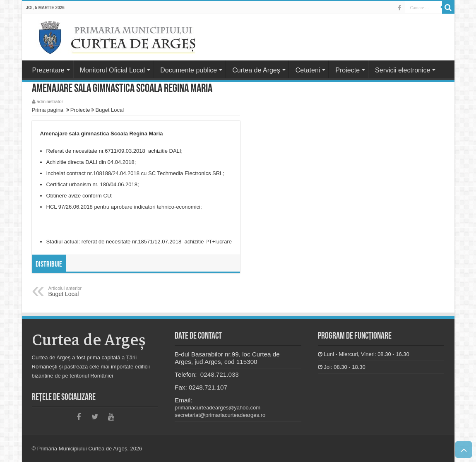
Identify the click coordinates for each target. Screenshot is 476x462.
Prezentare (48, 70)
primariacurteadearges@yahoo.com (218, 408)
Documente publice (189, 70)
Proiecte (347, 70)
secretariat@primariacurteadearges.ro (220, 415)
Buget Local (109, 110)
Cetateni (308, 70)
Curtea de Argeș (256, 70)
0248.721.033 (219, 374)
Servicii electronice (403, 70)
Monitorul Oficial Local (112, 70)
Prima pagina (48, 110)
